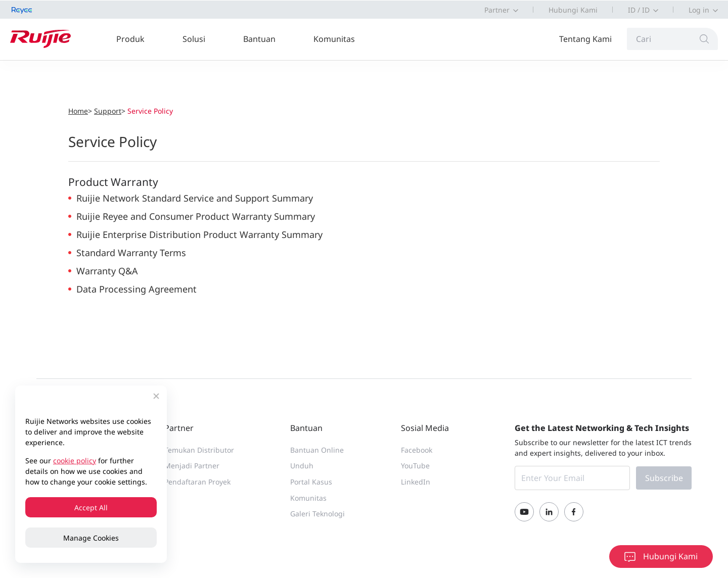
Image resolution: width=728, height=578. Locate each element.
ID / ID (639, 10)
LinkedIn (416, 482)
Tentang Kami (585, 39)
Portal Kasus (311, 482)
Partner (497, 10)
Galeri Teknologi (317, 514)
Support (108, 111)
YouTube (415, 466)
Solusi (194, 39)
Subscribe (664, 478)
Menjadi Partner (192, 466)
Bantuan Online (317, 450)
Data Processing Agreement (136, 289)
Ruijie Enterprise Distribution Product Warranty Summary (199, 234)
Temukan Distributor (199, 450)
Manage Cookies (91, 538)
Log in (699, 10)
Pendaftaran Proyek (197, 482)
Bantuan (259, 39)
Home (78, 111)
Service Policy (150, 111)
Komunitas (334, 39)
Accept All (91, 508)
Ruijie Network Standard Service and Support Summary (195, 198)
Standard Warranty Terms (131, 253)
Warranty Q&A (107, 271)
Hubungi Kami (573, 10)
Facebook (417, 450)
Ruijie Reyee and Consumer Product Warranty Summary (196, 216)
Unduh (302, 466)
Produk (130, 39)
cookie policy (75, 461)
